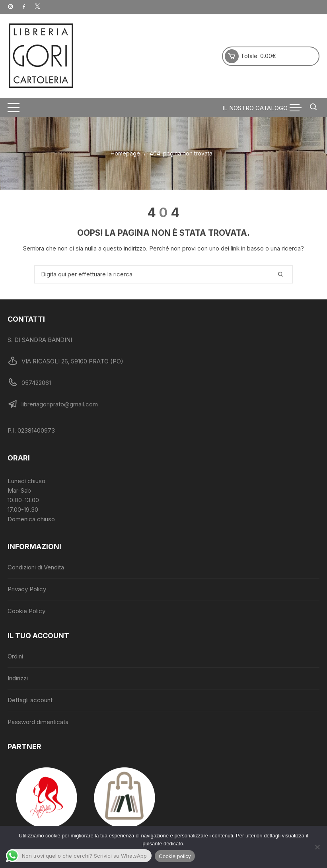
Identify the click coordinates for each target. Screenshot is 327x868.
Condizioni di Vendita (36, 567)
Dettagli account (30, 700)
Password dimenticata (38, 722)
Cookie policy (175, 856)
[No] (317, 847)
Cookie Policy (26, 611)
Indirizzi (18, 678)
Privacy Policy (27, 589)
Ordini (15, 656)
